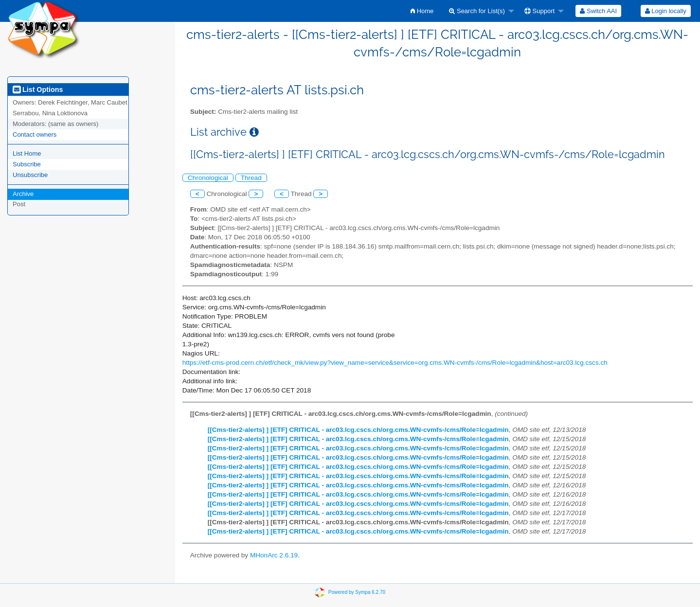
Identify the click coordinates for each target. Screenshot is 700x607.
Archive (23, 194)
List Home (27, 153)
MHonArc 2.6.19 (274, 555)
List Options (38, 89)
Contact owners (35, 134)
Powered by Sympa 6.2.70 (357, 592)
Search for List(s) (477, 11)
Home (422, 11)
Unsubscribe (30, 175)
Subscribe (27, 164)
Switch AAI (598, 11)
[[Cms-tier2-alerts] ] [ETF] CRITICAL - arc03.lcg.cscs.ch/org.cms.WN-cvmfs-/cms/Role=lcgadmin (358, 430)
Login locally (666, 11)
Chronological (208, 178)
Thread (251, 178)
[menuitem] (422, 11)
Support (539, 11)
